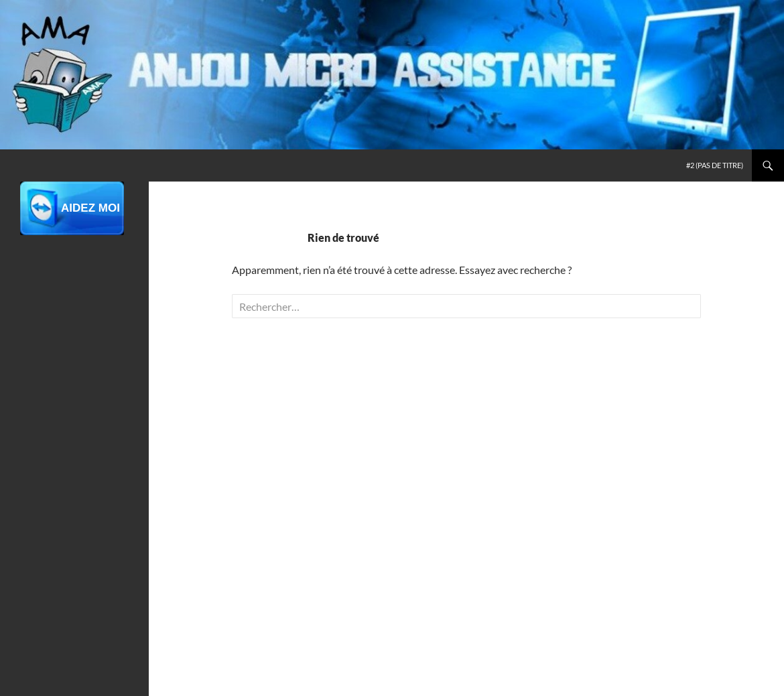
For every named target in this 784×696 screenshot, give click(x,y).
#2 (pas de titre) (715, 165)
